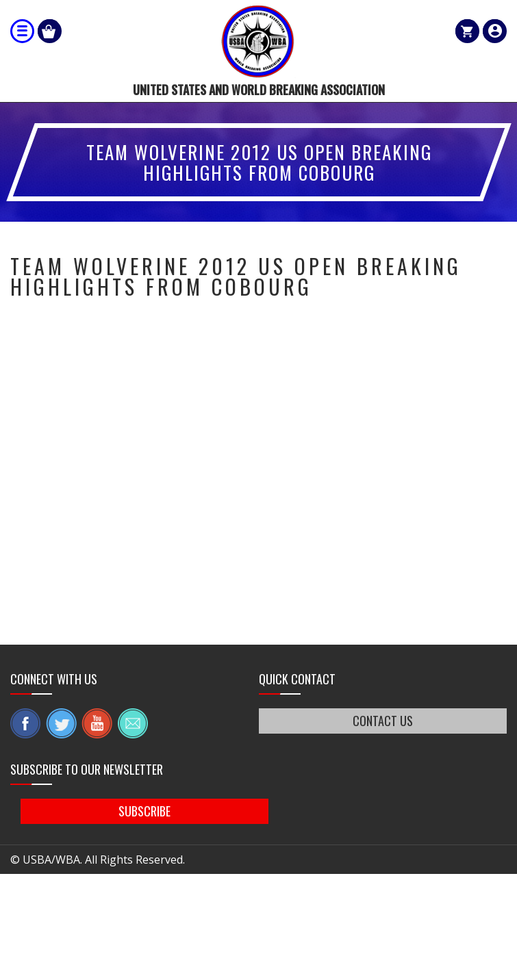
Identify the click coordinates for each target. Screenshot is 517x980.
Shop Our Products (50, 31)
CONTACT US (383, 721)
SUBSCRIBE (151, 812)
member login (495, 31)
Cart (467, 31)
